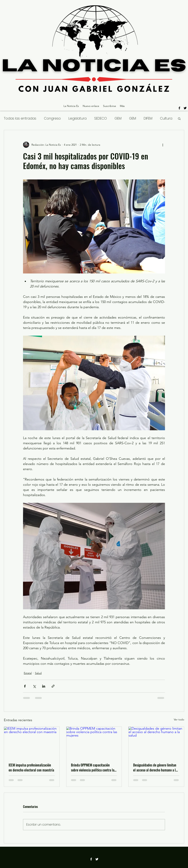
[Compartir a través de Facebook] (25, 686)
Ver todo (179, 719)
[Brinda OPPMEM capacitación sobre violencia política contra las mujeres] (94, 742)
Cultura (166, 118)
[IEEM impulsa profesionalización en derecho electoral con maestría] (32, 742)
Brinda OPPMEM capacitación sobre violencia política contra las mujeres (93, 767)
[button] (179, 118)
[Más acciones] (163, 145)
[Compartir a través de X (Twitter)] (34, 686)
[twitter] (185, 108)
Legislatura (78, 118)
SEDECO (101, 118)
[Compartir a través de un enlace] (53, 686)
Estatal (28, 673)
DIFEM (148, 118)
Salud (38, 673)
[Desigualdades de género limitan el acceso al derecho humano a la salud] (156, 742)
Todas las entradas (20, 118)
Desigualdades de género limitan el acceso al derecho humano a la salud (155, 767)
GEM (118, 118)
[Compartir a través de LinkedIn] (44, 686)
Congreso (52, 118)
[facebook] (179, 108)
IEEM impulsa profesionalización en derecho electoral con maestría (31, 767)
